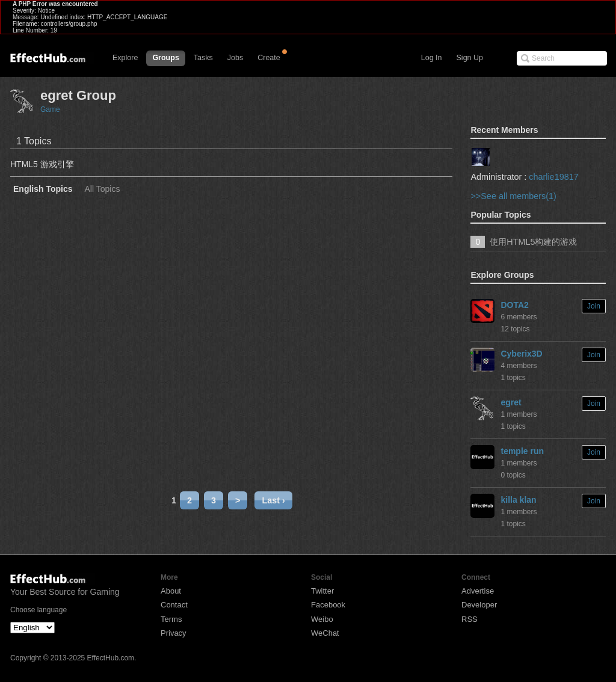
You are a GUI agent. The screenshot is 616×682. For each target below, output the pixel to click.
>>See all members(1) (513, 196)
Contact (174, 605)
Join (594, 306)
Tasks (203, 58)
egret (511, 402)
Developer (479, 605)
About (171, 591)
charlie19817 (553, 177)
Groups (165, 58)
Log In (432, 58)
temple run (522, 451)
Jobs (235, 58)
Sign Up (470, 58)
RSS (470, 619)
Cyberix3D (521, 354)
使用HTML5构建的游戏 (533, 242)
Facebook (328, 605)
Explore (125, 58)
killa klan (518, 500)
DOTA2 (514, 305)
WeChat (325, 633)
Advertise (478, 591)
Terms (171, 619)
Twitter (322, 591)
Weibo (322, 619)
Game (50, 109)
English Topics (43, 189)
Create (269, 58)
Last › (273, 500)
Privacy (174, 633)
